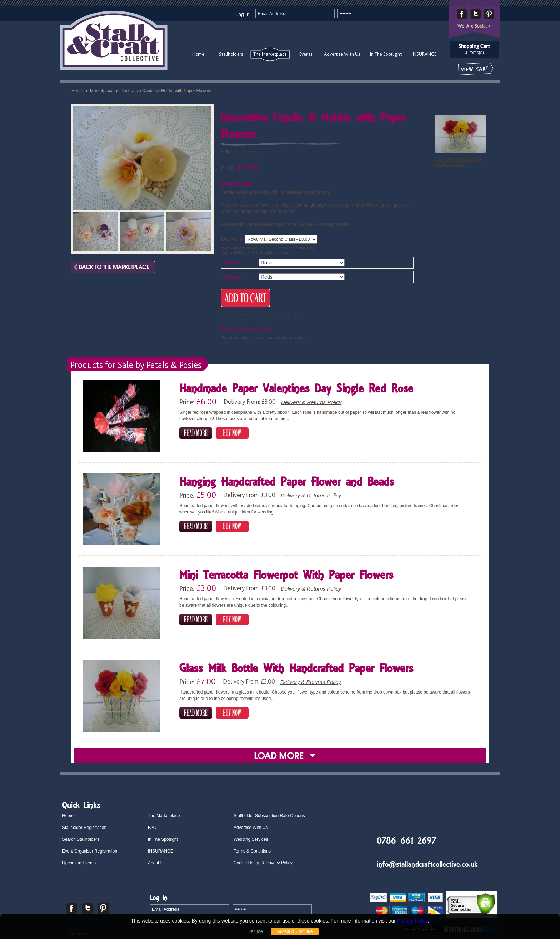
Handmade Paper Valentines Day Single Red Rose (296, 389)
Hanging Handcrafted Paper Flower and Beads (287, 483)
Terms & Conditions (252, 851)
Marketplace (102, 91)
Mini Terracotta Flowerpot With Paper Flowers (286, 576)
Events (306, 54)
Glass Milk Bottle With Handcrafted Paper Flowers (296, 669)
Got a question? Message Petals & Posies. (261, 315)
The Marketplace (270, 54)
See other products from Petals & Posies (458, 162)
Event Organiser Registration (90, 851)
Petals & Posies (249, 152)
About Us (157, 863)
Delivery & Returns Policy (311, 402)
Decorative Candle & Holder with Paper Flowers (166, 91)
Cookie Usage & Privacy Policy (263, 863)
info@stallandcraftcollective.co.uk (427, 864)
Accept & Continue (295, 931)
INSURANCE (424, 54)
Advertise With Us (342, 54)
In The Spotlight (386, 54)
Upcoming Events (79, 863)
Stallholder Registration (84, 828)
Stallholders (231, 54)
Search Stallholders (81, 839)
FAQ (152, 828)
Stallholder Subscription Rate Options (269, 816)
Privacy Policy (412, 921)
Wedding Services (251, 839)
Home (198, 54)
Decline (255, 931)
